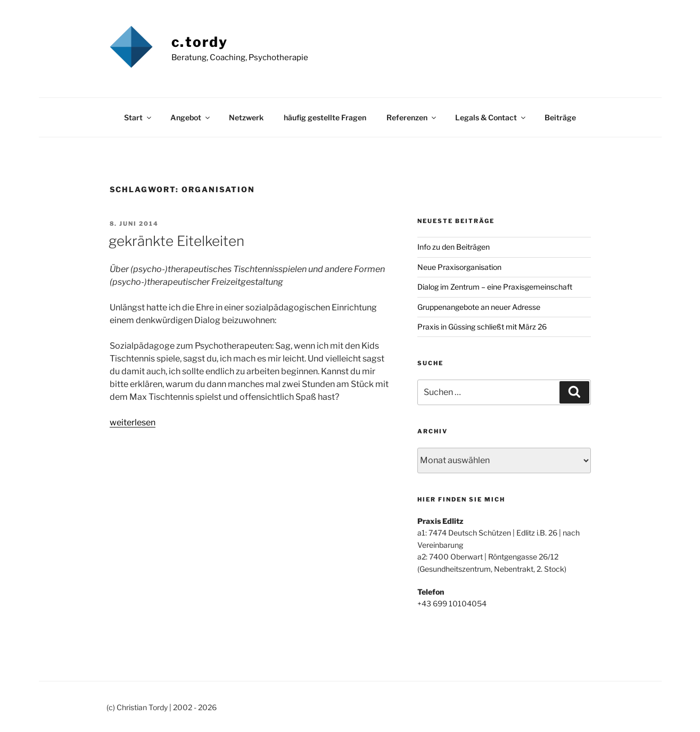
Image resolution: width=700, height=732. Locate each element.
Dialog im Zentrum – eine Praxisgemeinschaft (495, 287)
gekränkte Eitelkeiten (176, 241)
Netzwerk (246, 117)
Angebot (191, 117)
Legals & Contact (491, 117)
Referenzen (412, 117)
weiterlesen (133, 422)
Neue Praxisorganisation (459, 267)
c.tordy (200, 42)
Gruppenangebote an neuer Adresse (479, 307)
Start (138, 117)
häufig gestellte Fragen (325, 117)
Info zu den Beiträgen (454, 247)
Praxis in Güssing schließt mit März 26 (482, 327)
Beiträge (560, 117)
